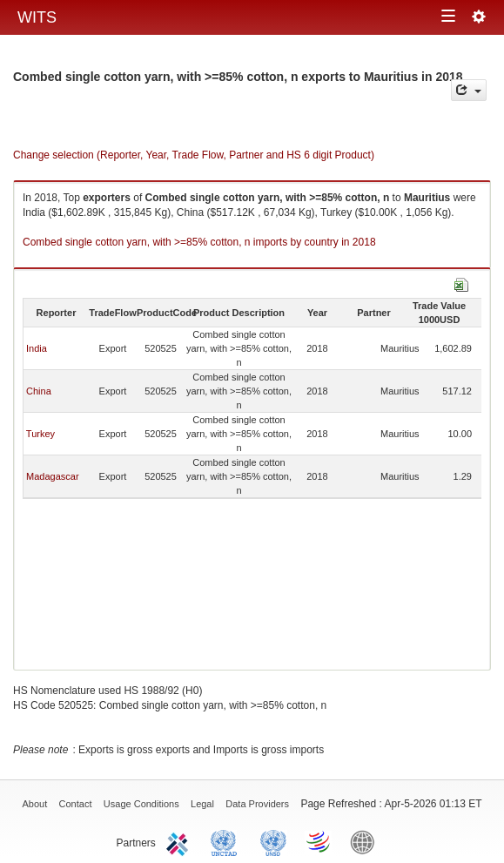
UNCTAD (227, 841)
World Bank (366, 841)
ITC (180, 841)
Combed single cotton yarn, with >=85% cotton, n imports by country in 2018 (199, 242)
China (39, 391)
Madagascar (53, 476)
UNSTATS (273, 841)
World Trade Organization (319, 841)
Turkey (40, 434)
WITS (37, 17)
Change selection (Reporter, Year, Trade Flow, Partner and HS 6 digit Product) (194, 155)
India (37, 348)
